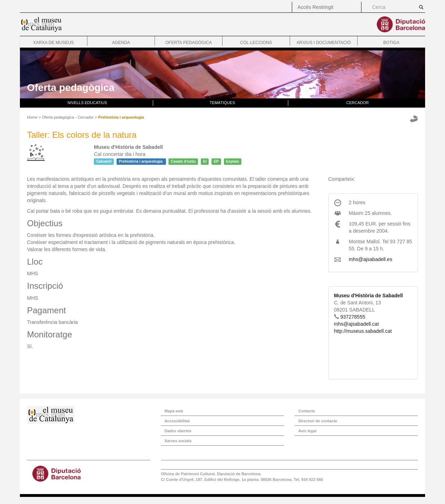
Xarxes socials (178, 441)
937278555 (353, 317)
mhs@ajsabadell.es (370, 259)
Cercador (358, 103)
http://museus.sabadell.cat (363, 331)
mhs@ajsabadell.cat (356, 324)
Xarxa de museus (53, 43)
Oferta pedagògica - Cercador (68, 117)
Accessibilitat (177, 421)
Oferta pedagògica (189, 43)
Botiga (391, 43)
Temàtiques (222, 103)
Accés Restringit (315, 7)
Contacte (307, 411)
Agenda (121, 43)
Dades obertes (178, 431)
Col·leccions (256, 43)
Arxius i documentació (323, 43)
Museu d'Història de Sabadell (369, 296)
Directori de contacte (318, 421)
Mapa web (174, 411)
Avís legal (307, 431)
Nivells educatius (87, 103)
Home (32, 117)
